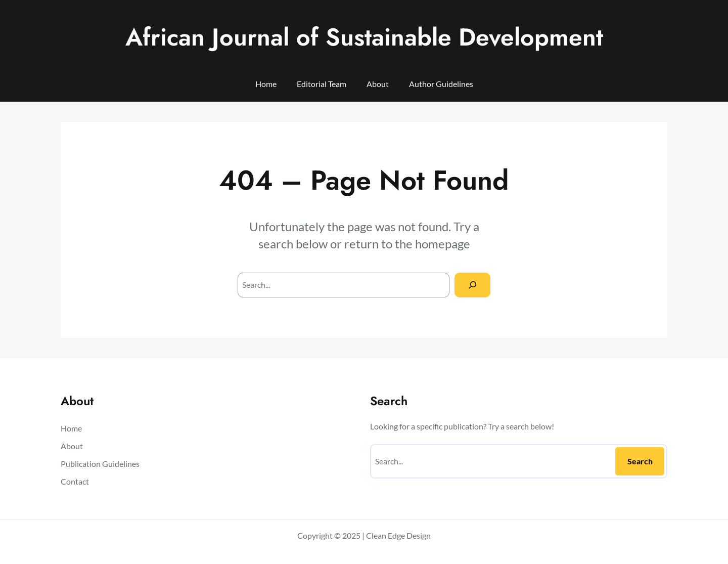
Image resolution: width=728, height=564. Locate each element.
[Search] (472, 285)
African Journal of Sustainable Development (364, 37)
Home (266, 84)
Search (640, 461)
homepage (443, 244)
